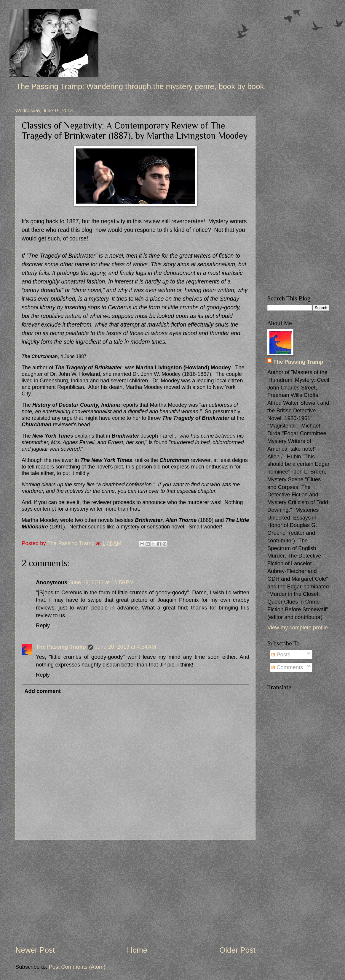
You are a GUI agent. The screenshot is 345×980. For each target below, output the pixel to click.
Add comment (43, 691)
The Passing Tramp (61, 647)
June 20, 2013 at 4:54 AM (126, 647)
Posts (281, 654)
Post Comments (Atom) (77, 967)
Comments (287, 667)
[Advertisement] (135, 892)
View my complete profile (298, 627)
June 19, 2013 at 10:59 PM (101, 582)
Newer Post (35, 950)
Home (137, 950)
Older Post (237, 950)
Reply (43, 625)
